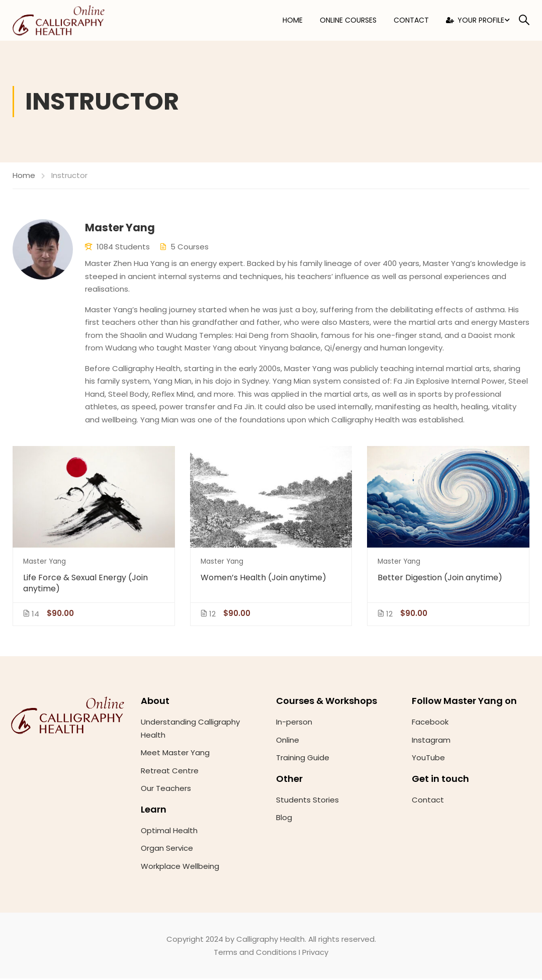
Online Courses (348, 21)
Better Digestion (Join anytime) (440, 579)
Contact (411, 21)
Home (293, 21)
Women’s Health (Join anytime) (263, 579)
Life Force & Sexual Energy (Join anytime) (85, 584)
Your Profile (475, 21)
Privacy (315, 953)
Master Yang (44, 562)
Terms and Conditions (255, 953)
